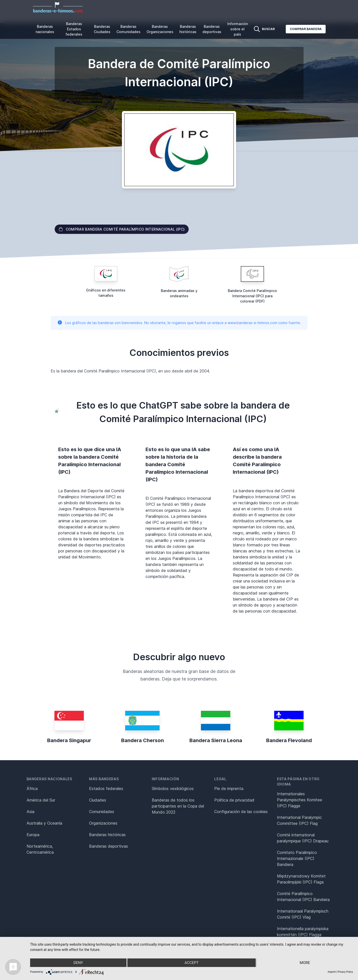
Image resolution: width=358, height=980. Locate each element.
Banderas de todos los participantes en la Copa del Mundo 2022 (178, 806)
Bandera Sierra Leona (216, 740)
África (32, 789)
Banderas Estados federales (74, 29)
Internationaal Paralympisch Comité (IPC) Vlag (303, 914)
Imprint (332, 972)
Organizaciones (103, 823)
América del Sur (41, 800)
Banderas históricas (188, 29)
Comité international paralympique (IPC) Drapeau (303, 838)
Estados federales (106, 789)
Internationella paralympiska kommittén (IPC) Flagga (303, 932)
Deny (78, 963)
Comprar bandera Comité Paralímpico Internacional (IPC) (122, 229)
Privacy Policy (345, 972)
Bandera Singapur (69, 740)
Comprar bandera (306, 29)
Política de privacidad (234, 800)
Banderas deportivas (212, 29)
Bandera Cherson (142, 740)
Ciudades (98, 800)
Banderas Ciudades (102, 29)
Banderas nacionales (45, 29)
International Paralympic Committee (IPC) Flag (299, 820)
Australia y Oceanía (44, 823)
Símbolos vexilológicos (173, 789)
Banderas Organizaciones (160, 29)
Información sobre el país (238, 29)
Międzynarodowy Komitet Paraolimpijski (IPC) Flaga (301, 879)
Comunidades (102, 812)
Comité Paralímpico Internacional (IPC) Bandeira (303, 897)
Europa (33, 835)
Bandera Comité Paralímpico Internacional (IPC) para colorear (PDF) (252, 296)
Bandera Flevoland (289, 740)
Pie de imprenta (229, 789)
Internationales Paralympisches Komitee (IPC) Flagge (300, 800)
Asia (30, 812)
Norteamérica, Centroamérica (40, 849)
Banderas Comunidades (128, 29)
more (305, 963)
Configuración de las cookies (241, 812)
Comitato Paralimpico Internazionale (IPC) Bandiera (297, 858)
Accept (191, 963)
